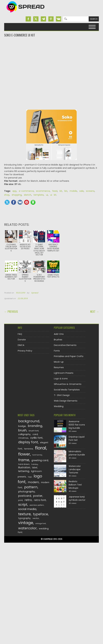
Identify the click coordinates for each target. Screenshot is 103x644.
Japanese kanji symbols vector (77, 498)
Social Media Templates (67, 390)
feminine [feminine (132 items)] (29, 449)
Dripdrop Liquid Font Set (77, 438)
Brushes (58, 340)
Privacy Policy (25, 351)
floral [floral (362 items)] (41, 448)
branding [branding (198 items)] (35, 426)
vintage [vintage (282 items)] (26, 523)
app (14, 191)
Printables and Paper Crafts (69, 356)
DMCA (21, 345)
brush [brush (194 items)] (22, 430)
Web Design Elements (66, 401)
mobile (73, 191)
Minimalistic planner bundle (77, 453)
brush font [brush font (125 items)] (34, 431)
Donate (22, 340)
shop (7, 195)
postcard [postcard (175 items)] (25, 496)
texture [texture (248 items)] (24, 514)
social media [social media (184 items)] (27, 509)
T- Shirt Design (62, 395)
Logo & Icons (61, 379)
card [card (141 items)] (35, 434)
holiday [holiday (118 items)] (35, 464)
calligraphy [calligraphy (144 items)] (24, 434)
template (39, 195)
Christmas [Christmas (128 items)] (23, 438)
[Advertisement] (52, 50)
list (66, 191)
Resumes (59, 367)
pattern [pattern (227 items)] (31, 487)
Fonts (57, 351)
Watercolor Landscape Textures (75, 469)
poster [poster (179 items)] (38, 496)
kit (61, 191)
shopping (17, 195)
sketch (28, 195)
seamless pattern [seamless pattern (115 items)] (37, 505)
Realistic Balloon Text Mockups (75, 485)
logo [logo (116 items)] (30, 477)
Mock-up (59, 362)
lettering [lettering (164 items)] (24, 471)
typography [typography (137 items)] (24, 518)
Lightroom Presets (64, 373)
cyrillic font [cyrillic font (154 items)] (36, 438)
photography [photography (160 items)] (27, 492)
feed (55, 191)
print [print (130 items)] (20, 500)
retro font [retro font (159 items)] (40, 500)
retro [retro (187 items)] (28, 500)
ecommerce (43, 191)
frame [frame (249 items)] (24, 460)
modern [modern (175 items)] (33, 482)
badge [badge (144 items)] (22, 426)
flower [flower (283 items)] (24, 454)
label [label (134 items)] (35, 468)
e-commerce (26, 191)
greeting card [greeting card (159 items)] (40, 460)
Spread (35, 293)
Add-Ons (59, 334)
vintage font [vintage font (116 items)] (41, 523)
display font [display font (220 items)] (28, 442)
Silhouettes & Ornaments (68, 384)
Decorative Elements (65, 345)
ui (47, 195)
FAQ (20, 334)
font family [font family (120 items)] (37, 455)
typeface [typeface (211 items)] (41, 514)
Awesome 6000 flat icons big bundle (77, 425)
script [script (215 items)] (23, 505)
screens (90, 191)
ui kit (53, 195)
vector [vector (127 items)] (36, 518)
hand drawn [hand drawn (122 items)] (24, 464)
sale (82, 191)
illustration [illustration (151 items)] (24, 467)
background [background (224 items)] (29, 421)
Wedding (59, 406)
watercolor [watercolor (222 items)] (27, 528)
